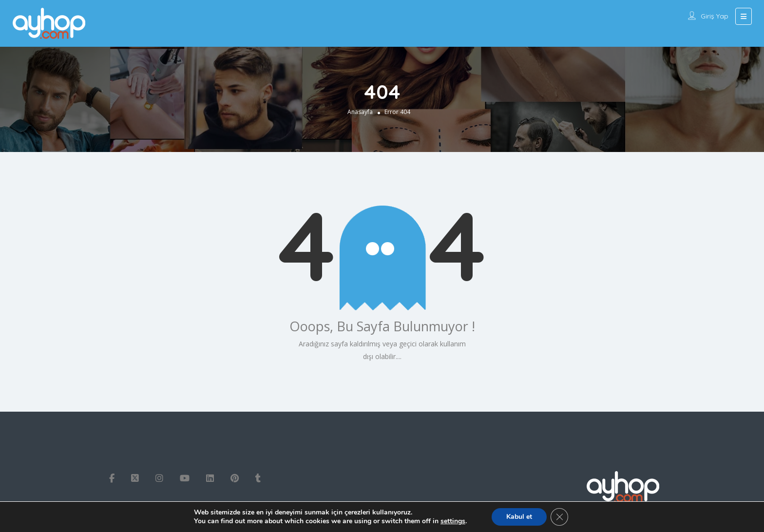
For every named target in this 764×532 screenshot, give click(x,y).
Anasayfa (360, 112)
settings (453, 521)
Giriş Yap (715, 16)
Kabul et (519, 517)
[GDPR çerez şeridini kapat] (559, 517)
